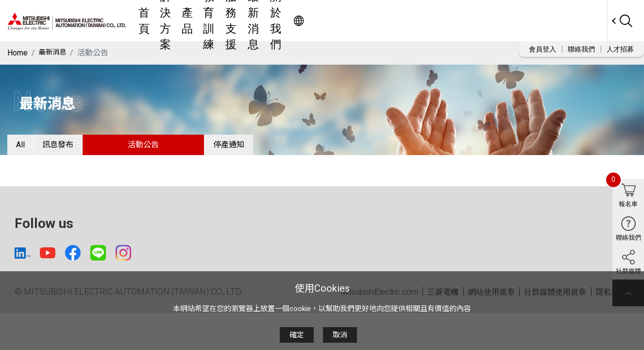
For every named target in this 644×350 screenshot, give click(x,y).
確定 (297, 335)
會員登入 (542, 49)
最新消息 (425, 21)
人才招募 (620, 49)
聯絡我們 (581, 49)
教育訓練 (336, 21)
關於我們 (470, 21)
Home (17, 53)
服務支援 (381, 21)
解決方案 (264, 21)
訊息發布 (79, 148)
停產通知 (263, 148)
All (27, 148)
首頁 (228, 21)
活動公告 (171, 148)
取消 (340, 335)
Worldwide (588, 21)
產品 (300, 21)
